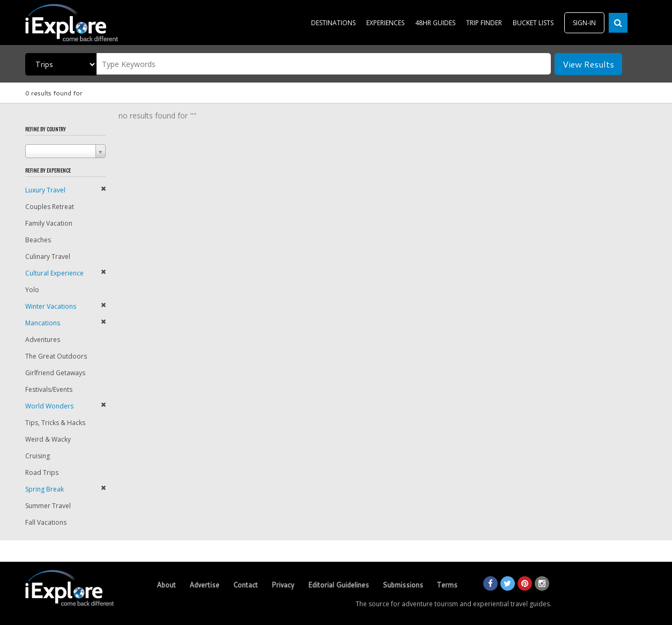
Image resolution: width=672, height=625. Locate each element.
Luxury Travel (45, 190)
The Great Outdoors (56, 356)
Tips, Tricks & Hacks (55, 423)
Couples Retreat (50, 207)
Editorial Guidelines (338, 585)
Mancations (43, 323)
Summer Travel (48, 506)
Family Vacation (49, 223)
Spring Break (45, 489)
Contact (245, 585)
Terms (447, 585)
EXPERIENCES (385, 23)
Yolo (32, 290)
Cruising (38, 456)
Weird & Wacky (48, 439)
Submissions (403, 585)
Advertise (204, 585)
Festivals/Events (49, 389)
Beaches (38, 240)
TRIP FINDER (484, 23)
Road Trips (42, 473)
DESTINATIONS (333, 23)
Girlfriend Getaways (55, 373)
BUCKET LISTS (533, 23)
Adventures (43, 340)
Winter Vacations (51, 306)
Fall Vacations (46, 522)
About (166, 585)
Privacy (283, 585)
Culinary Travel (48, 256)
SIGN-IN (584, 23)
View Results (588, 64)
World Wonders (49, 406)
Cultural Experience (54, 273)
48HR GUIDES (435, 23)
